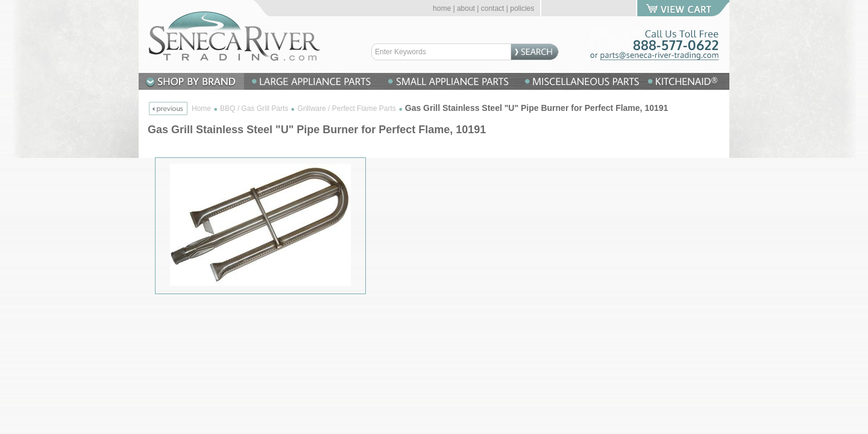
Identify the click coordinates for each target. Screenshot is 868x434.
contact (493, 8)
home (442, 8)
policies (522, 8)
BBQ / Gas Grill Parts (254, 108)
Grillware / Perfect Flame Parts (346, 108)
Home (201, 108)
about (466, 8)
